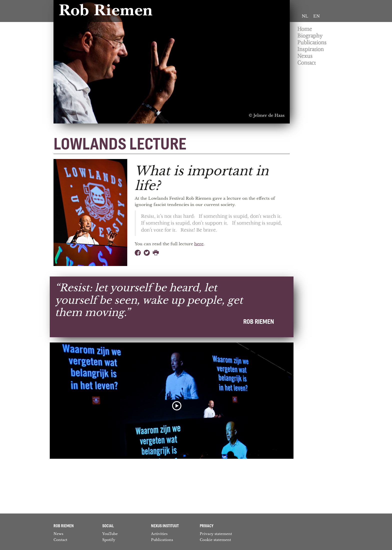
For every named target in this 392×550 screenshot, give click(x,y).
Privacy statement (216, 534)
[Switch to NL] (305, 16)
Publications (312, 43)
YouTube (110, 534)
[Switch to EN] (316, 16)
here (199, 244)
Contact (306, 63)
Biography (310, 36)
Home (305, 29)
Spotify (109, 540)
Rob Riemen (105, 12)
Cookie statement (215, 540)
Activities (159, 534)
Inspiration (310, 49)
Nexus (305, 56)
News (58, 534)
